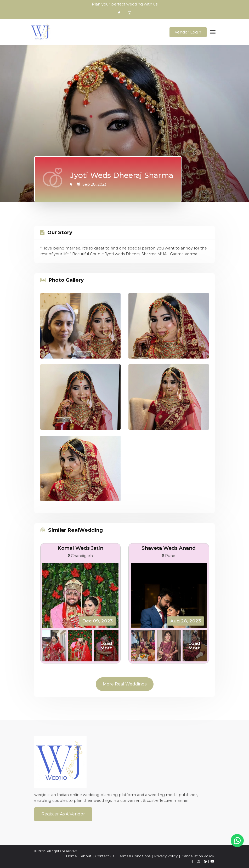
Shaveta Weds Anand (169, 548)
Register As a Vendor (63, 814)
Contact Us (105, 856)
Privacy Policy (166, 856)
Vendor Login (188, 32)
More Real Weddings (125, 684)
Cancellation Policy (198, 856)
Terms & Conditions (134, 856)
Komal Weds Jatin (80, 548)
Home (72, 856)
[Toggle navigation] (213, 32)
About (86, 856)
